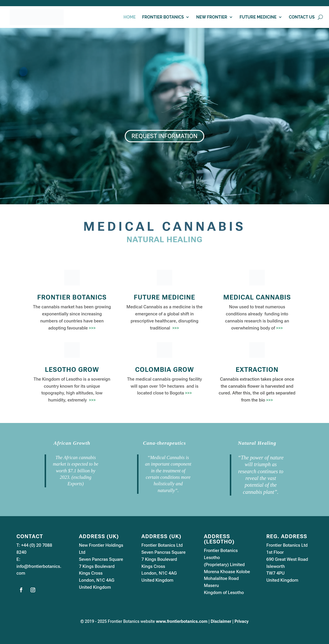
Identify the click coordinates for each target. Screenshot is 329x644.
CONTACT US (302, 17)
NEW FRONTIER (212, 17)
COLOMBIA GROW (164, 370)
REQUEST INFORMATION (164, 136)
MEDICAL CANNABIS (257, 297)
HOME (130, 17)
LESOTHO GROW (72, 370)
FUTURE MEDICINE (258, 17)
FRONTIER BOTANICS (163, 17)
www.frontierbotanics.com (182, 621)
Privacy (242, 621)
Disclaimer (221, 621)
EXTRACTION (257, 370)
